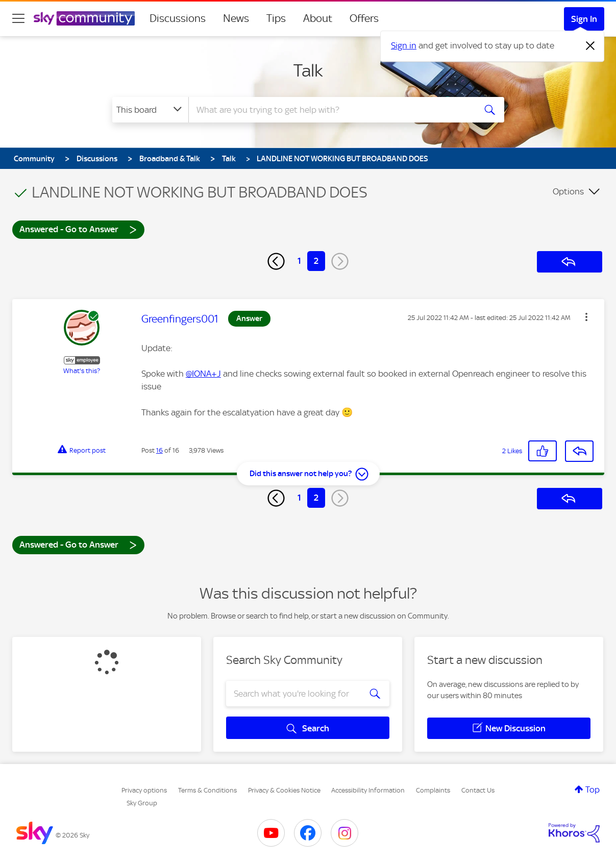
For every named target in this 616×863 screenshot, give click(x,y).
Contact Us (478, 790)
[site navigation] (18, 18)
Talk (308, 70)
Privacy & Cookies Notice (284, 790)
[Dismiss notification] (590, 46)
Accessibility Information (368, 790)
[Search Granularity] (150, 110)
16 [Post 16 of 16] (159, 450)
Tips (276, 18)
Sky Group (142, 803)
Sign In (584, 19)
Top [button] (593, 790)
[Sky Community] (84, 18)
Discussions (178, 18)
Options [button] (568, 191)
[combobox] (331, 110)
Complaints (433, 790)
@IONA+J (203, 374)
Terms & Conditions (207, 790)
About (318, 18)
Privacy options (144, 790)
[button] (586, 317)
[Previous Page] (276, 261)
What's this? (82, 371)
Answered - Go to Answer (78, 229)
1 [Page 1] (299, 261)
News (236, 18)
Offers (364, 18)
